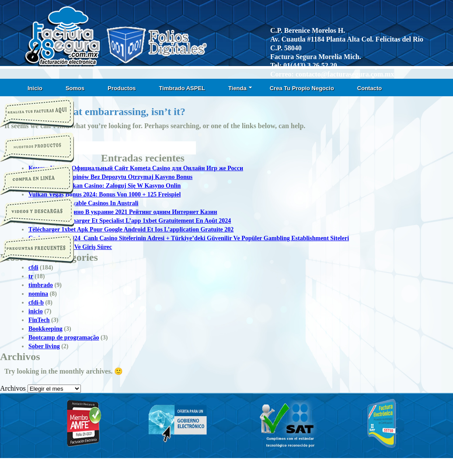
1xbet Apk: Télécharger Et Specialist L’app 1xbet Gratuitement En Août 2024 (130, 221)
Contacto (369, 88)
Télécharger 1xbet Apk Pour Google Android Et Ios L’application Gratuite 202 (131, 229)
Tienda (240, 88)
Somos (75, 88)
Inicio (35, 88)
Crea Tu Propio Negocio (302, 88)
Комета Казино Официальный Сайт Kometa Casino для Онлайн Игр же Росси (136, 168)
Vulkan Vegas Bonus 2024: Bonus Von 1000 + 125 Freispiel (105, 194)
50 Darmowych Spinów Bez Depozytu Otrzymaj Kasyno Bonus (110, 177)
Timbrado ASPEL (182, 88)
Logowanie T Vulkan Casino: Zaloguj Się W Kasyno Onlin (105, 186)
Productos (122, 88)
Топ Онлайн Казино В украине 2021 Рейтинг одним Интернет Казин (123, 212)
